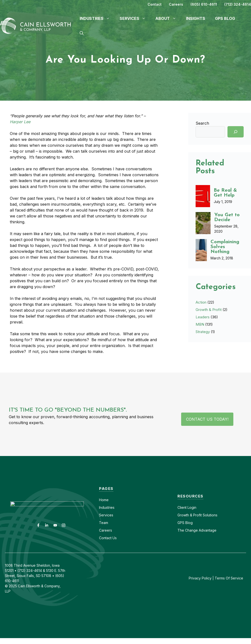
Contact (155, 4)
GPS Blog (225, 18)
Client (182, 507)
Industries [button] (97, 18)
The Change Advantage (197, 530)
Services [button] (135, 18)
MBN (200, 324)
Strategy (203, 332)
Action (201, 302)
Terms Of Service (229, 578)
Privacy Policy (200, 578)
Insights (196, 18)
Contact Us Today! (207, 419)
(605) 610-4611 (204, 4)
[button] (82, 33)
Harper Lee (20, 122)
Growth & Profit (209, 310)
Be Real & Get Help (225, 193)
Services (106, 515)
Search (202, 123)
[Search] (236, 132)
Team (104, 523)
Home (104, 500)
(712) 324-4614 (238, 4)
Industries (107, 507)
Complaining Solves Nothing (225, 247)
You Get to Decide (227, 217)
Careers (176, 4)
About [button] (168, 18)
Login (191, 507)
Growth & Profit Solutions (197, 515)
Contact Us (108, 538)
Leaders (203, 317)
